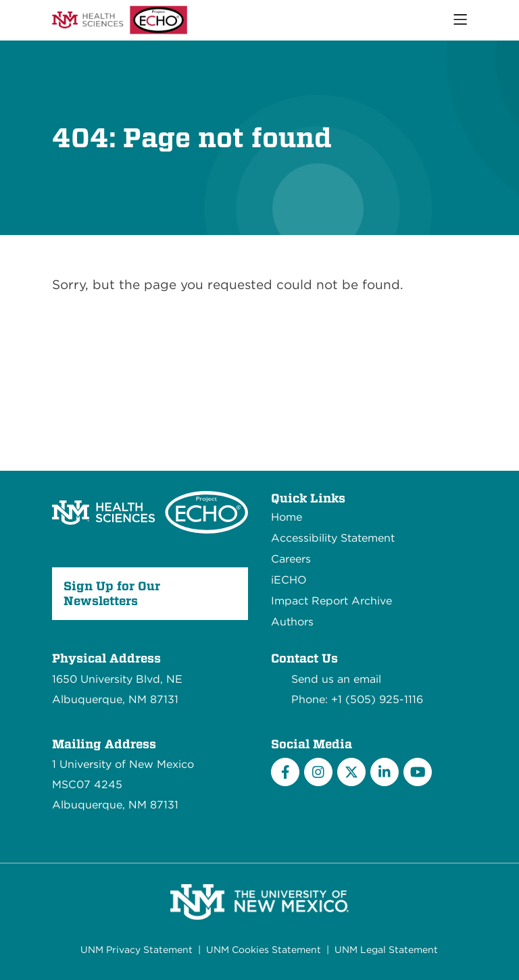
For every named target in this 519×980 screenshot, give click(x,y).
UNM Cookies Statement (264, 950)
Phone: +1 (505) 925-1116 (357, 699)
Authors (292, 622)
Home (287, 517)
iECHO (289, 580)
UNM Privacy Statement (137, 950)
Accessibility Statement (333, 538)
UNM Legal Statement (386, 950)
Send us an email (336, 679)
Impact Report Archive (331, 601)
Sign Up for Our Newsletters (112, 593)
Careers (291, 559)
